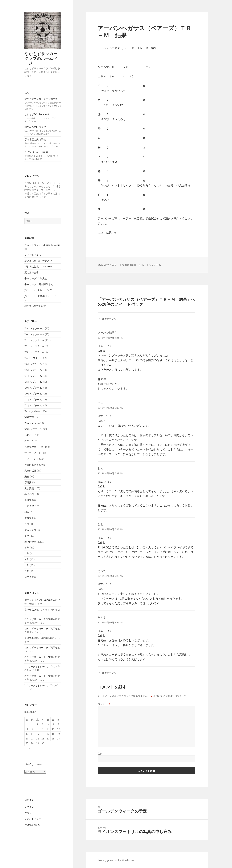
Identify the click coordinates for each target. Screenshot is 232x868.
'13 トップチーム (34, 352)
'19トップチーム (33, 388)
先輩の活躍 (30, 471)
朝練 (27, 512)
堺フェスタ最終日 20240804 (40, 600)
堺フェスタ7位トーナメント (39, 261)
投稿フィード (32, 813)
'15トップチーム (33, 364)
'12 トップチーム (34, 346)
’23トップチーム (33, 429)
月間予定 (29, 506)
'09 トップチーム (34, 328)
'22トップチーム (33, 405)
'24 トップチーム (33, 411)
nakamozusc (129, 265)
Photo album (32, 423)
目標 (27, 524)
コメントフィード (34, 819)
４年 (27, 565)
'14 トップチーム (33, 358)
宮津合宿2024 (32, 610)
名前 (100, 754)
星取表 (28, 500)
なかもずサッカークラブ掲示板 (43, 104)
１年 (27, 548)
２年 (27, 553)
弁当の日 (29, 494)
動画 (27, 476)
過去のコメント (110, 319)
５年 (27, 571)
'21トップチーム (33, 399)
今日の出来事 (32, 465)
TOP (27, 93)
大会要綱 (29, 488)
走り (27, 536)
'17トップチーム (33, 376)
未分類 (28, 518)
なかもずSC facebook (43, 118)
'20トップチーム (33, 394)
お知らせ (29, 435)
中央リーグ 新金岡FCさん (39, 284)
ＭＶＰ (28, 577)
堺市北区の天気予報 (43, 143)
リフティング (32, 459)
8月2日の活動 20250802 (38, 267)
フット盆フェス (33, 255)
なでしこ (29, 441)
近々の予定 (30, 542)
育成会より (30, 530)
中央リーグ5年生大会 (36, 278)
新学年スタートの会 (35, 306)
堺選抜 (28, 482)
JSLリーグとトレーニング (38, 290)
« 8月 (32, 748)
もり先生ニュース (34, 447)
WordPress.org (33, 825)
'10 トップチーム (34, 334)
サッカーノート (33, 453)
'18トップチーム (33, 382)
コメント (104, 704)
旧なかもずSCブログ (43, 130)
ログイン (29, 807)
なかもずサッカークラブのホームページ (41, 58)
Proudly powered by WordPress (116, 860)
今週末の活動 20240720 (38, 638)
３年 (27, 559)
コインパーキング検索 (43, 155)
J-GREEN (29, 417)
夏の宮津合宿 (32, 272)
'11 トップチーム (34, 340)
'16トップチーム (33, 370)
